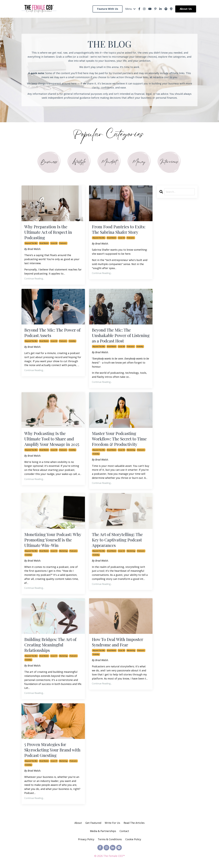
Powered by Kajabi (110, 861)
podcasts (63, 243)
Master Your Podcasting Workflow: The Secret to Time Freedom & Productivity (119, 439)
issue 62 (54, 341)
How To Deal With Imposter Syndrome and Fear (118, 642)
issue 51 (54, 656)
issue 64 (122, 238)
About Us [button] (186, 9)
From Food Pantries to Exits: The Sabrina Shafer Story (119, 229)
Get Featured (93, 823)
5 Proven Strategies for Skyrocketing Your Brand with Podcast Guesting (52, 750)
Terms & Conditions (110, 839)
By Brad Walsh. (33, 249)
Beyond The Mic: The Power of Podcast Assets (52, 333)
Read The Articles (134, 823)
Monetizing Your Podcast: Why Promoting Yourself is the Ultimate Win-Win (53, 540)
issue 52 (122, 551)
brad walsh (44, 243)
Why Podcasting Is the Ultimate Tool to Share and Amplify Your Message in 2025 (52, 439)
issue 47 (54, 761)
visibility (72, 341)
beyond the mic (31, 243)
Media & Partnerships (103, 831)
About (78, 823)
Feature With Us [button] (108, 9)
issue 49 (122, 650)
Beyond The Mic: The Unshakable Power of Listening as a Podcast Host (121, 335)
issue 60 (122, 347)
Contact (124, 831)
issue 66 (54, 243)
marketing (131, 450)
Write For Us (113, 823)
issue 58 (54, 450)
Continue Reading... (34, 279)
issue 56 (122, 450)
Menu (130, 9)
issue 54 (54, 551)
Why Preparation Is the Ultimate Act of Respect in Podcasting (48, 232)
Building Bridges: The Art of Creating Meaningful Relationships (50, 645)
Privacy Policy (87, 839)
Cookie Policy (133, 839)
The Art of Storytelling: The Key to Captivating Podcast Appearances (117, 540)
